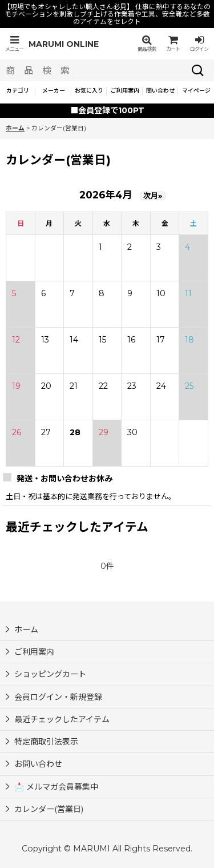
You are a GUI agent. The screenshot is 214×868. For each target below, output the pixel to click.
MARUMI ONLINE (64, 44)
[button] (14, 44)
